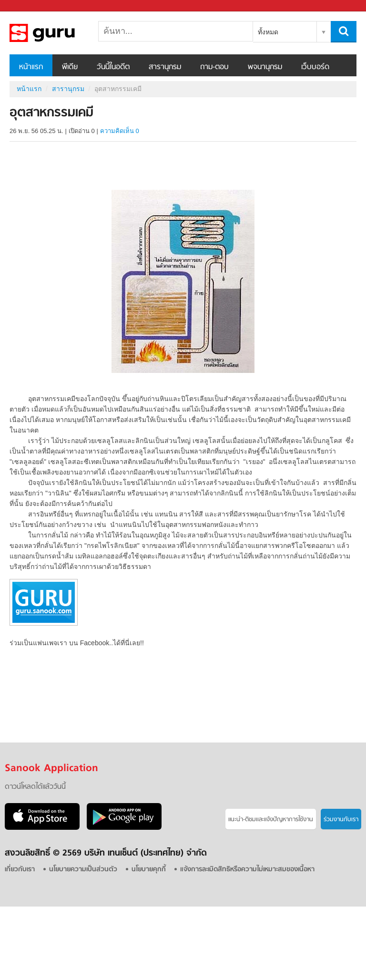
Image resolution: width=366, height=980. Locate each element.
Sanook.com (29, 6)
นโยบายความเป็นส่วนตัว (83, 870)
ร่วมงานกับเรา (341, 820)
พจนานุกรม (265, 67)
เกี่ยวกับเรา (20, 870)
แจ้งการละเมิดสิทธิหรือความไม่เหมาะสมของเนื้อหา (247, 870)
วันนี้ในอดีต (113, 67)
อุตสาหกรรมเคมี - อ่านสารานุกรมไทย (60, 33)
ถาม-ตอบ (214, 67)
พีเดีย (70, 67)
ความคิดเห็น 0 (120, 131)
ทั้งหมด (268, 32)
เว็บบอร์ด (315, 67)
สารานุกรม (165, 67)
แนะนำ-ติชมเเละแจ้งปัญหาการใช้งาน (271, 820)
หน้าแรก (31, 67)
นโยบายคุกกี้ (149, 870)
